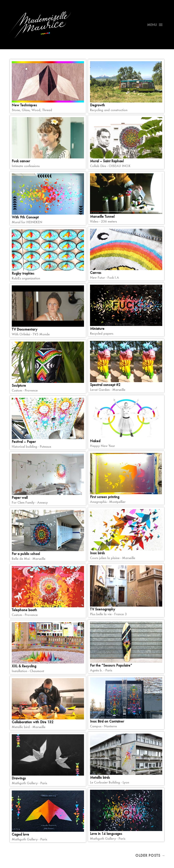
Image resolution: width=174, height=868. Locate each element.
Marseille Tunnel (102, 216)
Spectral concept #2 (105, 385)
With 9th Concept (25, 217)
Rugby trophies (23, 273)
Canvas (96, 273)
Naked (95, 441)
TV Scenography (103, 609)
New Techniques (24, 105)
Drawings (19, 778)
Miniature (97, 329)
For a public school (26, 554)
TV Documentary (25, 329)
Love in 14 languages (106, 834)
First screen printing (105, 497)
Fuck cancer (21, 161)
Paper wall (20, 497)
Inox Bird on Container (107, 721)
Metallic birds (100, 777)
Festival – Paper (24, 442)
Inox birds (97, 553)
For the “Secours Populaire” (111, 665)
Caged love (20, 834)
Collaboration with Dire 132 (33, 722)
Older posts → (150, 855)
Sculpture (19, 385)
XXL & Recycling (24, 666)
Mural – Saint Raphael (107, 161)
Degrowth (97, 105)
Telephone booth (24, 610)
